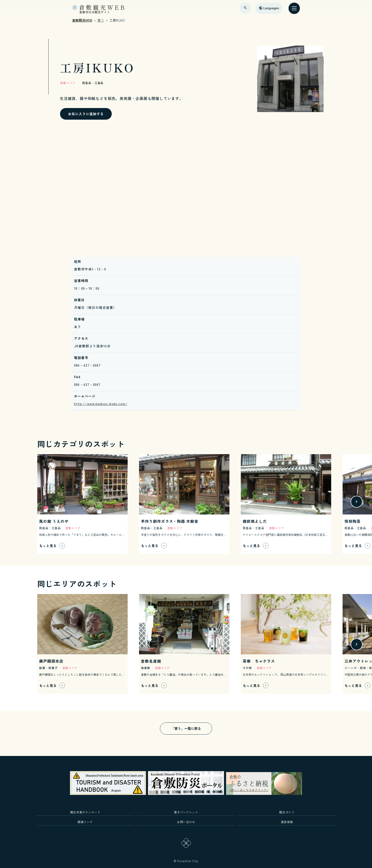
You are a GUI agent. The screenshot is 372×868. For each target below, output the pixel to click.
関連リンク (85, 822)
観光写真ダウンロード (85, 812)
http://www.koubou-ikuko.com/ (101, 404)
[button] (357, 502)
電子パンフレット (186, 812)
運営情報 (287, 822)
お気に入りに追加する (86, 114)
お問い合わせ (186, 822)
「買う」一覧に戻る (186, 728)
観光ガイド (287, 812)
